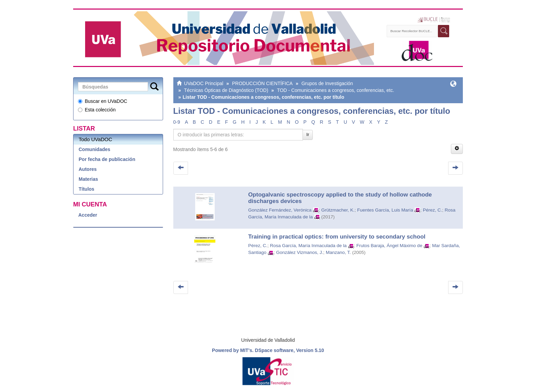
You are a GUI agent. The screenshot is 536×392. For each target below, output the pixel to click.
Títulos (86, 189)
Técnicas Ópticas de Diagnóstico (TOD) (226, 90)
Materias (88, 179)
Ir (308, 134)
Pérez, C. (432, 210)
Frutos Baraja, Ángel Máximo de (390, 246)
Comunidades (95, 149)
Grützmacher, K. (338, 210)
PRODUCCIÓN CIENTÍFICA (262, 83)
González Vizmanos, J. (300, 252)
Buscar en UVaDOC (103, 101)
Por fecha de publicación (107, 159)
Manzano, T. (338, 252)
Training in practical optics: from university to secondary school (337, 237)
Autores (88, 169)
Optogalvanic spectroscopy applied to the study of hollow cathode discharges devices (340, 198)
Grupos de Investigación (327, 83)
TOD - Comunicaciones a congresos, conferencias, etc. (336, 90)
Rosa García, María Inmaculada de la (308, 246)
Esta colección (97, 110)
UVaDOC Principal (204, 83)
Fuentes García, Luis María (385, 210)
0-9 (177, 122)
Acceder (88, 215)
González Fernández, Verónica (280, 210)
